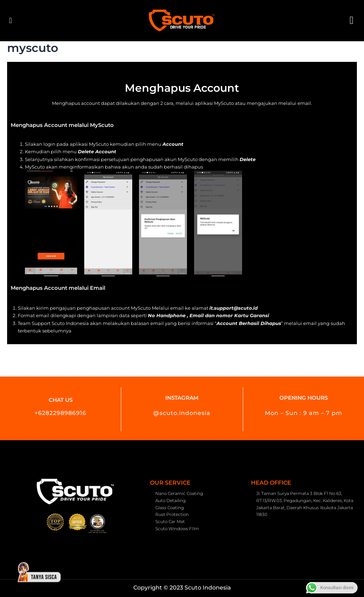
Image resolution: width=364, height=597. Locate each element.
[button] (10, 21)
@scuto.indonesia (182, 413)
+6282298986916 (60, 413)
